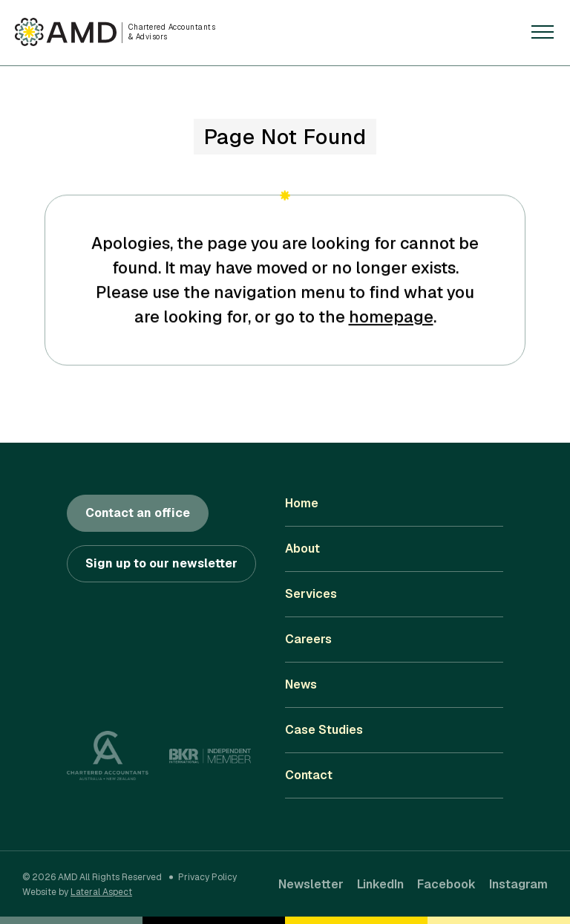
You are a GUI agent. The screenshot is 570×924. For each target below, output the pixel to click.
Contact (309, 775)
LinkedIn (380, 884)
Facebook (446, 884)
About (302, 549)
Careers (308, 639)
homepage (391, 318)
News (301, 684)
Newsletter (311, 884)
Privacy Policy (207, 877)
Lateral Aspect (101, 892)
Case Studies (324, 730)
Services (311, 594)
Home (302, 503)
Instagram (518, 884)
